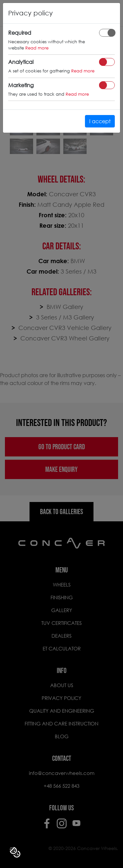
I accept (100, 121)
